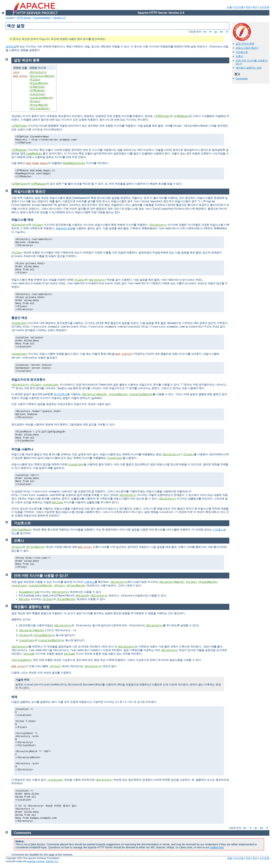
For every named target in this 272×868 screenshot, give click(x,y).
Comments (242, 79)
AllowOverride (29, 592)
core (16, 72)
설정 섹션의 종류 (245, 44)
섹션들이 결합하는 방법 (249, 68)
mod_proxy (20, 76)
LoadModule (34, 154)
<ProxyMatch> (39, 105)
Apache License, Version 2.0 (43, 861)
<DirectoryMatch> (42, 76)
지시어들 (239, 7)
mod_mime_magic (37, 163)
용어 (255, 7)
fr (211, 32)
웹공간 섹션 (19, 318)
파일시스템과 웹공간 (247, 48)
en (205, 32)
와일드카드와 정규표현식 (28, 380)
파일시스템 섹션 (22, 220)
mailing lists (217, 847)
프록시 (239, 56)
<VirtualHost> (40, 109)
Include (29, 654)
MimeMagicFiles (74, 163)
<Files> (35, 80)
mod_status (123, 354)
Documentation (42, 18)
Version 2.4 (59, 18)
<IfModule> (37, 91)
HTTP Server (24, 18)
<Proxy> (35, 101)
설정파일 (11, 46)
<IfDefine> (37, 87)
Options (58, 503)
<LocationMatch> (41, 98)
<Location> (37, 94)
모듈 (229, 7)
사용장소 (89, 582)
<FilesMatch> (39, 83)
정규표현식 (60, 394)
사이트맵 (264, 7)
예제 (14, 697)
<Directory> (38, 72)
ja (216, 32)
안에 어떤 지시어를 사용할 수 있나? (41, 576)
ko (222, 32)
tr (227, 32)
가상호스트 (242, 52)
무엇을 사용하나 (22, 449)
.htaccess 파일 (64, 228)
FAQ (248, 7)
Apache (10, 18)
